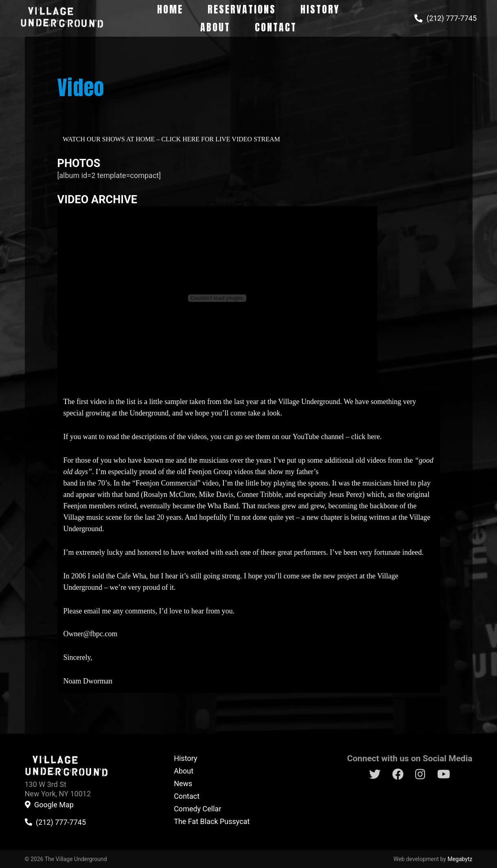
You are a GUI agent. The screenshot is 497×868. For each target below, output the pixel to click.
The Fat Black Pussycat (212, 821)
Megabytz (460, 859)
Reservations (242, 9)
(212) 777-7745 (452, 18)
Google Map (54, 805)
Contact (276, 27)
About (215, 27)
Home (170, 9)
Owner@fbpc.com (91, 634)
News (183, 783)
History (320, 9)
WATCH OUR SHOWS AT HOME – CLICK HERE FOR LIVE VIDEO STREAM (171, 139)
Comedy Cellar (197, 809)
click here (366, 437)
